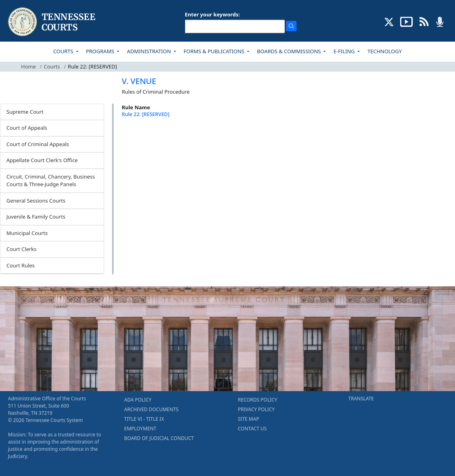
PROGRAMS (101, 51)
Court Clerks (21, 249)
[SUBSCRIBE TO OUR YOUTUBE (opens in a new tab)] (407, 21)
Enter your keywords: (212, 14)
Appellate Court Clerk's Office (42, 160)
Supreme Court (25, 112)
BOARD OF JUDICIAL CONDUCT (159, 438)
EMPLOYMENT (140, 429)
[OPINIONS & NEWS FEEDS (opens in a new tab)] (424, 21)
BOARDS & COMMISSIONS (290, 51)
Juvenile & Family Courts (36, 217)
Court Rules (21, 265)
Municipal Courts (27, 233)
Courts (52, 66)
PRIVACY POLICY (257, 409)
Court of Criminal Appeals (38, 144)
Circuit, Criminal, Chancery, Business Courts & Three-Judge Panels (51, 181)
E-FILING (345, 51)
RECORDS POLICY (258, 400)
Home (29, 66)
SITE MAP (249, 419)
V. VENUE (139, 81)
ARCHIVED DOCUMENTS (151, 409)
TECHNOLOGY (385, 51)
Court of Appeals (27, 128)
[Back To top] (135, 136)
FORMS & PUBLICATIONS (215, 51)
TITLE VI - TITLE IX (144, 419)
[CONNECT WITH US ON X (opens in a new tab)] (389, 21)
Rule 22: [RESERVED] (145, 114)
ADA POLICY (138, 400)
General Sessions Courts (36, 201)
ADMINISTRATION (149, 51)
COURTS (64, 51)
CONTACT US (253, 429)
